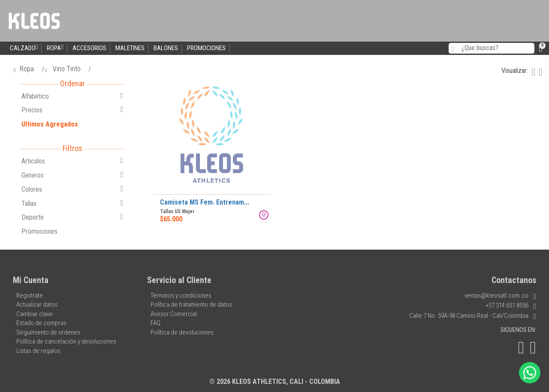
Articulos (72, 161)
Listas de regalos (38, 351)
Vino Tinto (63, 69)
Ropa (55, 48)
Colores (72, 189)
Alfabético (72, 96)
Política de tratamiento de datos (191, 305)
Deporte (72, 217)
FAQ (155, 323)
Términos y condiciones (181, 296)
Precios (72, 110)
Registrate (30, 296)
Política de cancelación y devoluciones (66, 341)
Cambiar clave (35, 314)
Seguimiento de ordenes (48, 332)
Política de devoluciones (182, 332)
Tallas (72, 203)
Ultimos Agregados (50, 124)
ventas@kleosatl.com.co (500, 296)
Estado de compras (41, 323)
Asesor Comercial (174, 314)
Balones (166, 48)
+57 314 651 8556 (511, 305)
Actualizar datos (37, 305)
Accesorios (89, 48)
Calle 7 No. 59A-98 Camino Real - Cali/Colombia (473, 316)
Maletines (130, 48)
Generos (72, 175)
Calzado (24, 48)
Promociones (206, 48)
